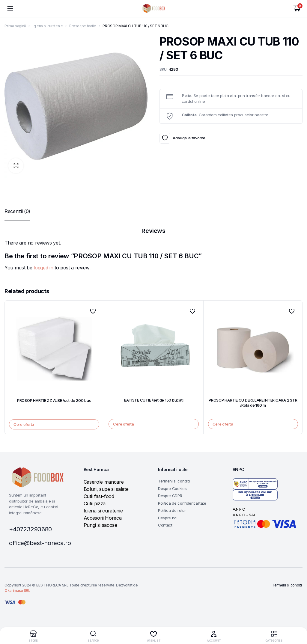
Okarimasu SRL (17, 591)
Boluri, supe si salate (106, 489)
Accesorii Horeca (103, 518)
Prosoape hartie (83, 26)
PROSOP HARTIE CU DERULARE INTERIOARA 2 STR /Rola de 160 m (253, 403)
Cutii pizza (95, 503)
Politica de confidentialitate (182, 503)
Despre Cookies (172, 488)
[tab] (17, 211)
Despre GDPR (170, 496)
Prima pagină (15, 26)
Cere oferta (24, 424)
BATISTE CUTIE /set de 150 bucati (154, 400)
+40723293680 (30, 529)
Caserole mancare (104, 482)
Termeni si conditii (174, 481)
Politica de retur (172, 510)
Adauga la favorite (165, 138)
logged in (43, 268)
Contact (165, 525)
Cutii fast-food (99, 496)
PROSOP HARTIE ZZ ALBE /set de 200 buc (54, 400)
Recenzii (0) (17, 211)
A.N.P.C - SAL (244, 515)
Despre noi (168, 518)
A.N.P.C (239, 509)
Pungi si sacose (100, 525)
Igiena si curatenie (48, 26)
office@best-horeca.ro (40, 543)
